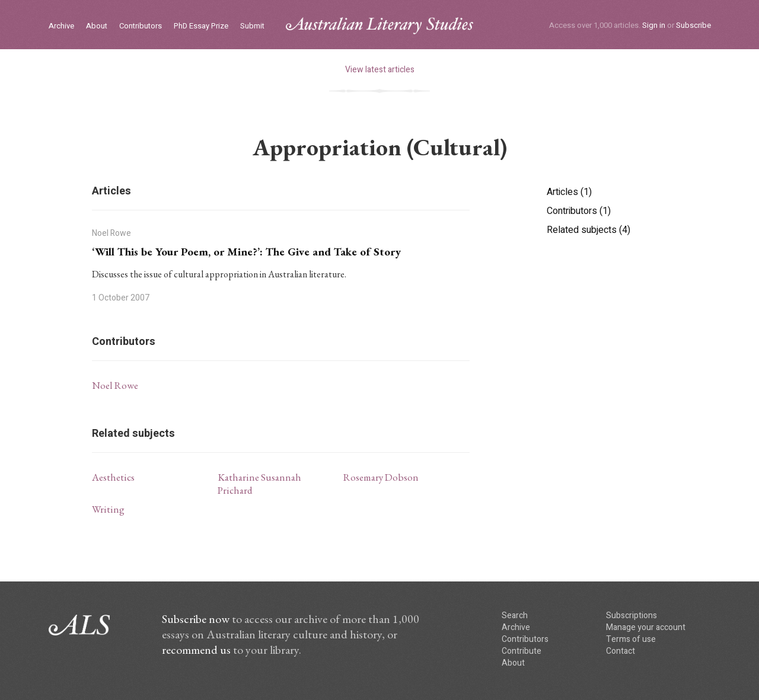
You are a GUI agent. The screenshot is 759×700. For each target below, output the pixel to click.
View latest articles (380, 70)
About (97, 26)
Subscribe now (196, 619)
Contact (621, 651)
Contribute (522, 651)
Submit (252, 26)
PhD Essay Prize (201, 26)
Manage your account (646, 627)
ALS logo (379, 26)
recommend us (196, 650)
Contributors (141, 26)
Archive (61, 26)
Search (515, 616)
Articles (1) (569, 192)
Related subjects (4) (589, 230)
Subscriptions (632, 616)
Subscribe (693, 25)
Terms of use (631, 639)
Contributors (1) (579, 211)
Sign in (654, 25)
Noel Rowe (115, 385)
